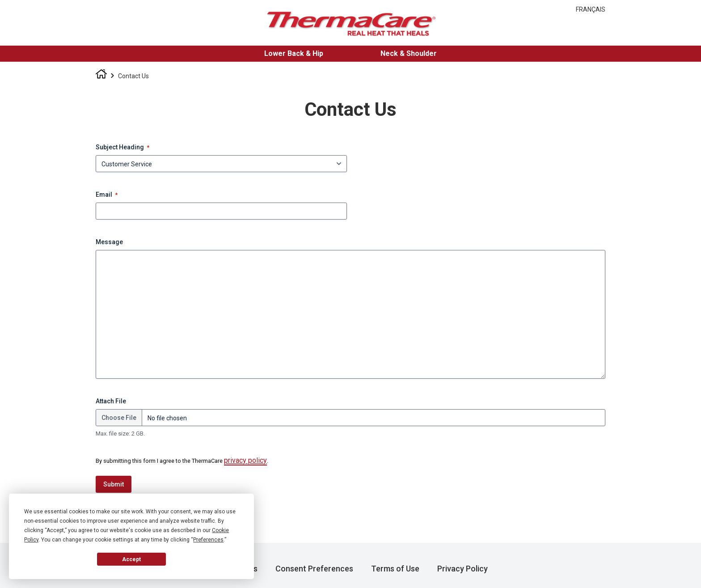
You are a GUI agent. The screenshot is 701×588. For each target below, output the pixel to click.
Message (109, 242)
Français (591, 9)
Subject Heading (122, 148)
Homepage (101, 76)
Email (107, 195)
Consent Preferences (314, 569)
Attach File (111, 401)
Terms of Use (395, 569)
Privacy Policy (462, 569)
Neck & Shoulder (409, 53)
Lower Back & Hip (294, 53)
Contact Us (133, 76)
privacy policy (245, 460)
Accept (131, 559)
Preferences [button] (208, 540)
